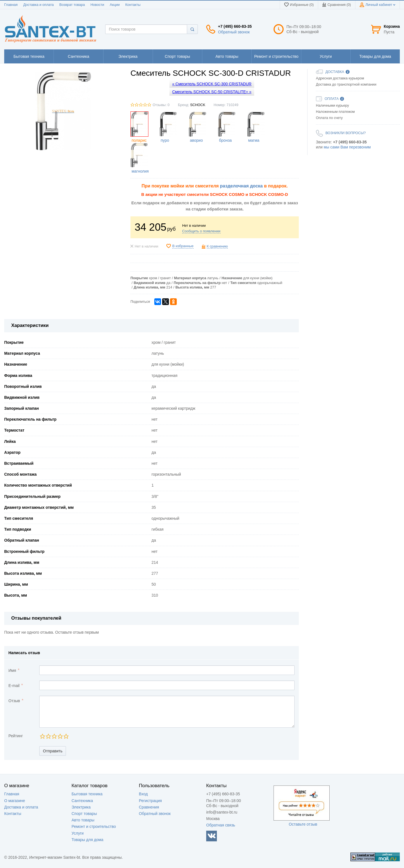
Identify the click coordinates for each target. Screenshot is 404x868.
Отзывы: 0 (161, 105)
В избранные (183, 246)
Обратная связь (221, 825)
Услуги (78, 833)
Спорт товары (84, 814)
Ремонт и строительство (94, 826)
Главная (11, 5)
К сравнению (217, 246)
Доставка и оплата (39, 5)
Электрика (81, 807)
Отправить (53, 751)
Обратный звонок (234, 32)
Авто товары (83, 820)
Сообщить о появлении (201, 231)
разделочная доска (241, 186)
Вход (143, 794)
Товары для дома (87, 840)
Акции (115, 5)
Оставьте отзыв (303, 824)
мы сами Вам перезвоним (347, 147)
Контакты (133, 5)
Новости (97, 5)
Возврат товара (72, 5)
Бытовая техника (87, 794)
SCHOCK (198, 105)
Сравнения (149, 807)
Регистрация (150, 801)
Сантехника (82, 801)
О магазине (15, 801)
